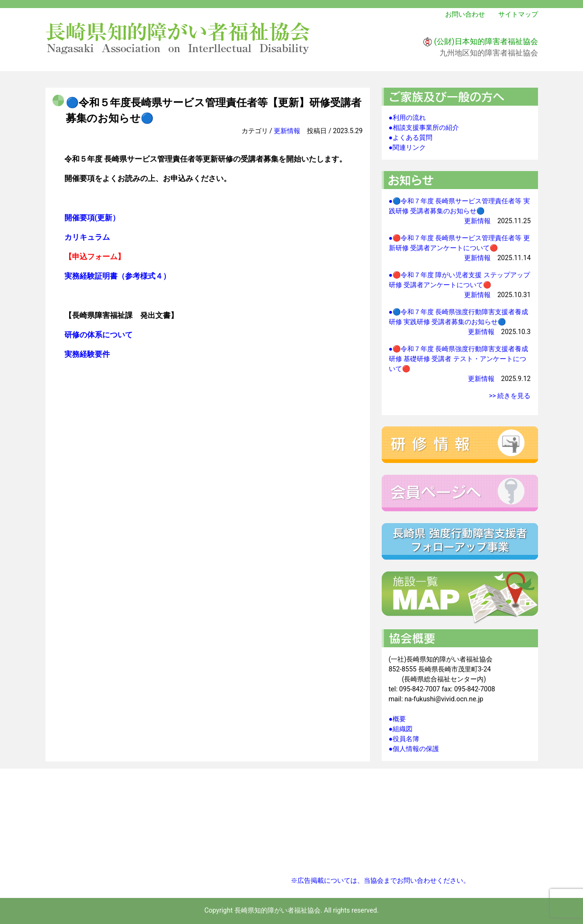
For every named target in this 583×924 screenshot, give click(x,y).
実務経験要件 (87, 354)
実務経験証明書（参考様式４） (117, 276)
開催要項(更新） (92, 218)
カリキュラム (87, 237)
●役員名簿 (404, 739)
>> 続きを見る (510, 396)
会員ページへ (460, 493)
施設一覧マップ (460, 598)
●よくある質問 (411, 137)
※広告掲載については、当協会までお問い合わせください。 (380, 880)
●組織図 (401, 729)
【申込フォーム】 (95, 257)
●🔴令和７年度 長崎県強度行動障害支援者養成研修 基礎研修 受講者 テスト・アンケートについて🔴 (459, 359)
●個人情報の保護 (414, 749)
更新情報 (287, 131)
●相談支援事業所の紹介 (424, 127)
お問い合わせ (465, 14)
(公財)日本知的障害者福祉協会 (486, 41)
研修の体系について (99, 335)
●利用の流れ (407, 118)
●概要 (397, 719)
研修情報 (460, 445)
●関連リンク (407, 147)
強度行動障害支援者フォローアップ (460, 541)
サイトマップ (518, 14)
